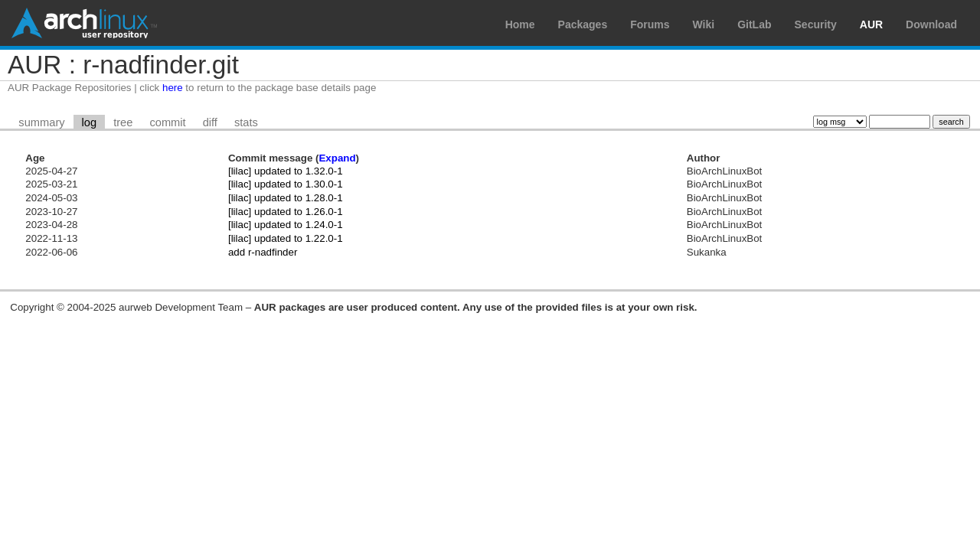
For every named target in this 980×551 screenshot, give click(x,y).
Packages (583, 24)
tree (123, 122)
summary (41, 122)
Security (816, 24)
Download (931, 24)
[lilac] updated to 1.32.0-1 (286, 171)
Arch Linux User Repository (84, 23)
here (173, 88)
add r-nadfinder (263, 252)
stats (246, 122)
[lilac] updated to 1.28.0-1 (286, 198)
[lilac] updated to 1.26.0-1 (286, 212)
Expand (337, 158)
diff (210, 122)
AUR (871, 24)
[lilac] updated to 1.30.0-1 (286, 184)
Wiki (704, 24)
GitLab (754, 24)
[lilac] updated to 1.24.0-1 (286, 225)
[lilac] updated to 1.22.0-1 (286, 238)
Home (520, 24)
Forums (650, 24)
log (90, 122)
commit (167, 122)
